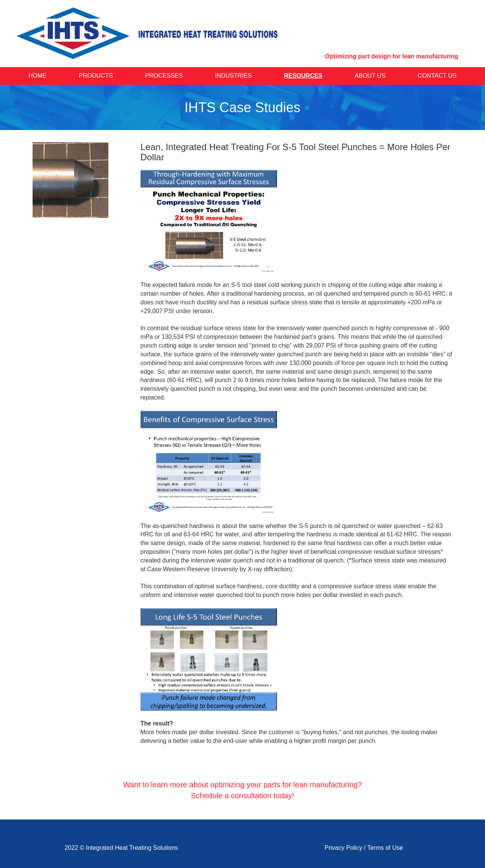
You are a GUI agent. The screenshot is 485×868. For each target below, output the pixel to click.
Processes (164, 76)
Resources (303, 76)
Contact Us (437, 76)
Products (96, 76)
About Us (370, 76)
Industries (234, 76)
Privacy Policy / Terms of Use (364, 848)
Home (38, 76)
